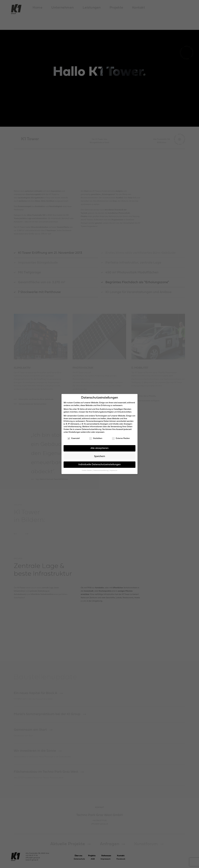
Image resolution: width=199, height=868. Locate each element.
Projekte (116, 8)
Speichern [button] (100, 456)
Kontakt (139, 8)
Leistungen (92, 8)
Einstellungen (75, 432)
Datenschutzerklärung (92, 429)
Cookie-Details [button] (87, 471)
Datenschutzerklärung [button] (101, 471)
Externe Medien (121, 438)
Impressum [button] (114, 471)
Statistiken (96, 438)
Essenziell (74, 438)
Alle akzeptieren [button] (99, 448)
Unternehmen (63, 8)
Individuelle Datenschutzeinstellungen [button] (99, 465)
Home (38, 8)
